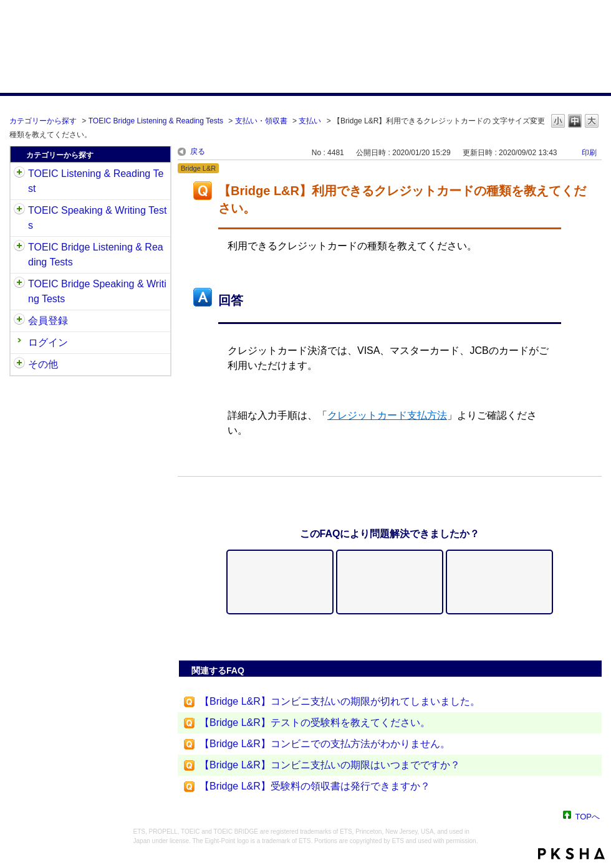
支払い (310, 121)
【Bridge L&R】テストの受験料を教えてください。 (315, 723)
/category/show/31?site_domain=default (19, 174)
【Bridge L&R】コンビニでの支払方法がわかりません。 (325, 744)
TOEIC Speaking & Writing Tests (97, 218)
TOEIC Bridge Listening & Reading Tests (156, 121)
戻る (198, 151)
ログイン (48, 342)
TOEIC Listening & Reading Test (96, 181)
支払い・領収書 (261, 121)
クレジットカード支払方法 (387, 415)
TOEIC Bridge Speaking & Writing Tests (97, 291)
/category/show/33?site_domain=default (19, 247)
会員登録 (48, 321)
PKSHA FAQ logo (571, 854)
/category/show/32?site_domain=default (19, 211)
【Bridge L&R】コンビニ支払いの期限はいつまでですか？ (330, 765)
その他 (43, 364)
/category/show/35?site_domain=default (19, 365)
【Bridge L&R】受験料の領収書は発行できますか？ (315, 786)
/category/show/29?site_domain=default (19, 321)
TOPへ (588, 816)
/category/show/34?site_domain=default (19, 284)
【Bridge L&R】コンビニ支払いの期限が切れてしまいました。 (340, 701)
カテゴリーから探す (43, 121)
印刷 (589, 153)
